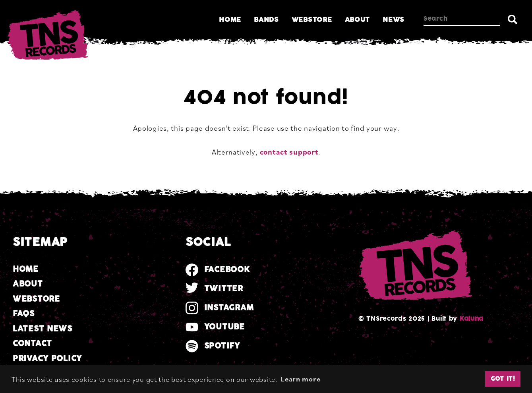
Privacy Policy (47, 359)
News (394, 20)
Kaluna (472, 319)
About (358, 20)
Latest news (43, 329)
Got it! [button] (503, 379)
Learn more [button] (300, 379)
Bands (266, 20)
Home (230, 20)
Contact (32, 344)
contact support (289, 152)
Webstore (312, 20)
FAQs (24, 314)
